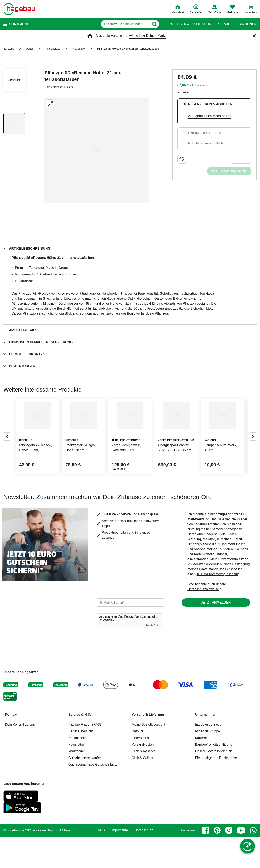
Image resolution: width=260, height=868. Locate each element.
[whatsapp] (253, 861)
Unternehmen (206, 746)
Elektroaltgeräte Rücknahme (216, 789)
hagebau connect (208, 756)
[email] (131, 634)
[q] (112, 24)
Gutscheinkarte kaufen (85, 789)
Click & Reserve (144, 782)
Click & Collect (142, 789)
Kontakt (11, 746)
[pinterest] (217, 861)
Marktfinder (77, 782)
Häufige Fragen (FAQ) (85, 756)
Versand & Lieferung (148, 746)
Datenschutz (144, 861)
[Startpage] (19, 9)
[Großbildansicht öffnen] (97, 150)
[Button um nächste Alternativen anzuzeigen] (253, 452)
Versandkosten (143, 776)
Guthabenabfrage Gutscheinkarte (93, 795)
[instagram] (229, 861)
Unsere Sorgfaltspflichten (214, 782)
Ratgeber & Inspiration (190, 24)
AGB (101, 861)
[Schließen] (254, 36)
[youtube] (241, 861)
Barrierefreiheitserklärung (214, 776)
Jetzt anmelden (216, 633)
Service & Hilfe (80, 746)
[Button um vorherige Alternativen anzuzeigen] (7, 452)
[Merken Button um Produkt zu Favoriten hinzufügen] (182, 159)
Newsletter (76, 776)
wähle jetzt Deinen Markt (147, 36)
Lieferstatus (140, 769)
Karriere (201, 769)
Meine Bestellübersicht (148, 756)
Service (225, 24)
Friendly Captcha (154, 656)
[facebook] (206, 861)
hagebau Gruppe (207, 762)
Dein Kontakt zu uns (20, 756)
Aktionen (248, 24)
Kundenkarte (201, 86)
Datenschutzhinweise (203, 620)
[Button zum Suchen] (160, 24)
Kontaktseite (78, 769)
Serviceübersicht (81, 762)
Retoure (138, 762)
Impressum (120, 861)
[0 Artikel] (242, 159)
